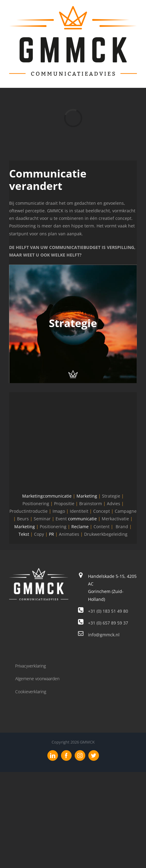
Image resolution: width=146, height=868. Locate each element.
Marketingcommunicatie (47, 496)
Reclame (80, 527)
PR (51, 534)
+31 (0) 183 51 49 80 (108, 611)
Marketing (87, 496)
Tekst (24, 534)
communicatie (82, 519)
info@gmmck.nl (104, 635)
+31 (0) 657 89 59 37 (108, 623)
